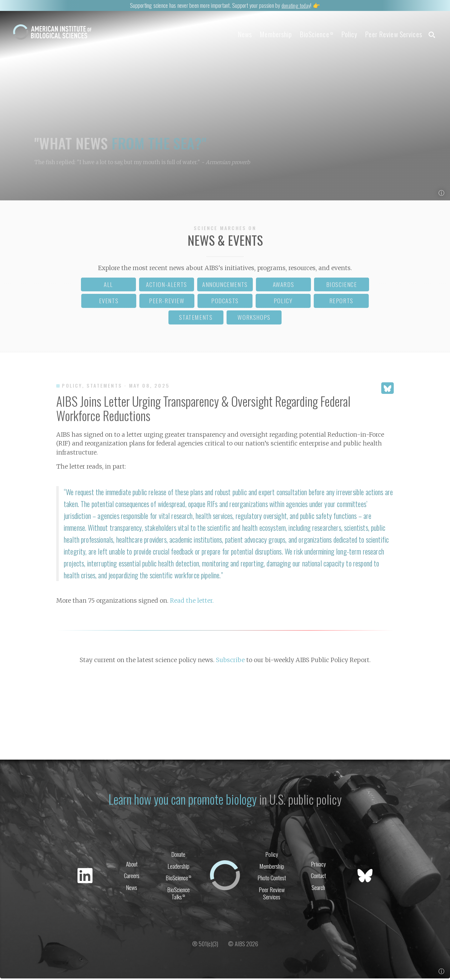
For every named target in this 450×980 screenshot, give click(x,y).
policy (283, 302)
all (108, 286)
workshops (254, 319)
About (132, 864)
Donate (178, 855)
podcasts (225, 302)
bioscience (342, 286)
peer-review (167, 302)
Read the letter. (192, 602)
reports (341, 302)
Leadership (178, 867)
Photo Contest (272, 879)
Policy (345, 34)
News (234, 34)
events (109, 302)
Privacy (318, 864)
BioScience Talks (178, 895)
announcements (225, 286)
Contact (318, 877)
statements (196, 319)
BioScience (310, 34)
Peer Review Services (391, 34)
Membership (267, 34)
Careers (132, 877)
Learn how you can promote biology (182, 800)
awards (284, 286)
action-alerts (167, 286)
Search (318, 889)
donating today (296, 5)
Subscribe (230, 661)
